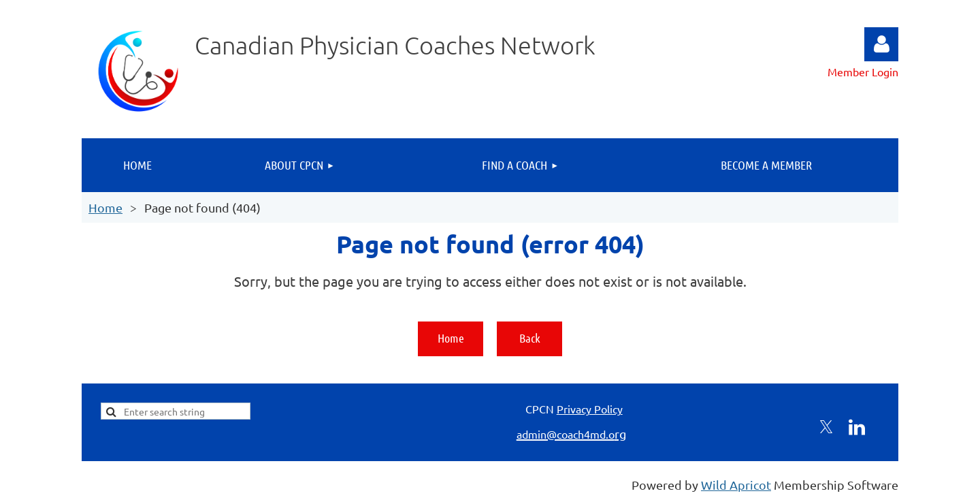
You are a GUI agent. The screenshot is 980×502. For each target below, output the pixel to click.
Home (105, 207)
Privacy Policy (590, 409)
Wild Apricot (736, 485)
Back (530, 338)
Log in (881, 44)
